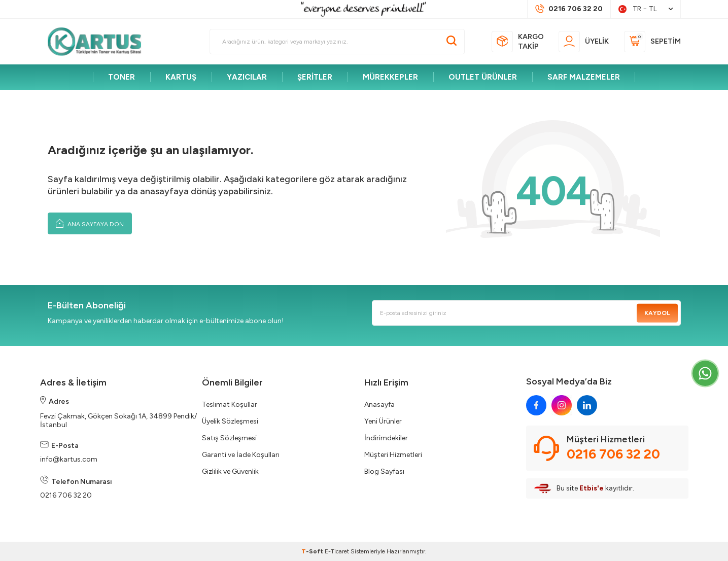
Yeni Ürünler (383, 421)
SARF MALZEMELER (584, 77)
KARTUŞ (181, 77)
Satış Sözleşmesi (229, 438)
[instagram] (562, 405)
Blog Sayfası (384, 471)
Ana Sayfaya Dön (90, 223)
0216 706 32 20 (66, 495)
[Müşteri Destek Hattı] (569, 9)
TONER (122, 77)
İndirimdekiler (386, 438)
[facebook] (536, 405)
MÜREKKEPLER (390, 77)
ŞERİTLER (315, 77)
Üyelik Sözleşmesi (230, 421)
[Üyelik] (584, 42)
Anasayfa (379, 405)
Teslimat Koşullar (230, 405)
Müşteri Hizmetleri (393, 455)
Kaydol (657, 313)
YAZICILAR (247, 77)
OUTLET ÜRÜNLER (483, 77)
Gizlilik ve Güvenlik (230, 471)
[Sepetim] (652, 42)
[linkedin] (587, 405)
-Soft (313, 551)
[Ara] (452, 42)
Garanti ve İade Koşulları (241, 455)
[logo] (99, 42)
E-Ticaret (337, 551)
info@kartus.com (69, 459)
